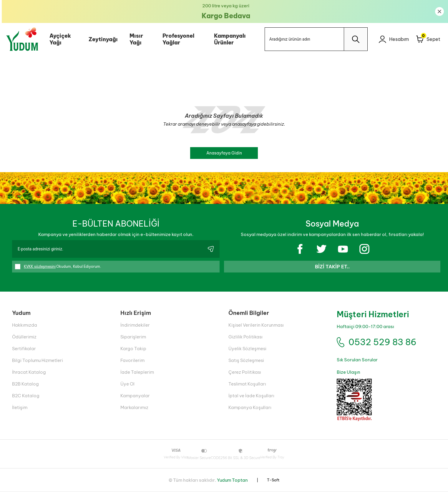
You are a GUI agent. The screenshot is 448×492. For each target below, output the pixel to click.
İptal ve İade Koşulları (251, 396)
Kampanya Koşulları (250, 407)
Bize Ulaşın (349, 372)
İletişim (20, 407)
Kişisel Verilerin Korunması (256, 325)
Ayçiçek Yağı (58, 39)
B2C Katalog (26, 396)
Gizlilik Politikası (245, 337)
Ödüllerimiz (24, 337)
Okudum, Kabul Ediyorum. (58, 267)
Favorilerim (132, 360)
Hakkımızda (25, 325)
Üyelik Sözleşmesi (247, 349)
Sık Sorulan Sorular (357, 360)
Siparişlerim (133, 337)
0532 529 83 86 (383, 342)
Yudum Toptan (232, 480)
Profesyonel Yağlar (177, 39)
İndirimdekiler (135, 325)
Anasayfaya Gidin (224, 153)
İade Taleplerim (137, 372)
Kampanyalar (135, 396)
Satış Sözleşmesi (246, 360)
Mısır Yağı (135, 39)
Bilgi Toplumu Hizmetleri (38, 360)
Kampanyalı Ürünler (228, 39)
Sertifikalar (24, 349)
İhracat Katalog (29, 372)
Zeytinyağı (101, 39)
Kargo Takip (133, 349)
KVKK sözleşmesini (40, 266)
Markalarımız (134, 407)
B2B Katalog (25, 384)
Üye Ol (127, 384)
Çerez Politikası (245, 372)
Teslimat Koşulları (247, 384)
